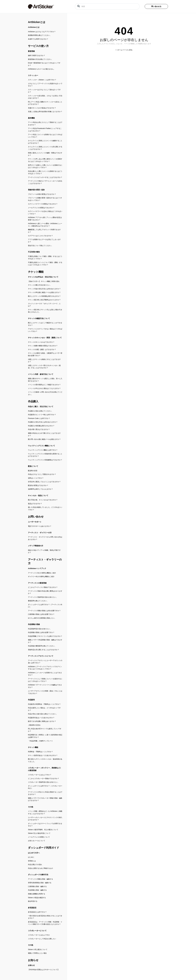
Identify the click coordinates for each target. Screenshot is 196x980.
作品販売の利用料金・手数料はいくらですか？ (44, 704)
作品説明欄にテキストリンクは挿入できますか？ (45, 636)
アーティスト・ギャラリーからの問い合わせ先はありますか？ (45, 538)
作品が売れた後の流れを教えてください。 (43, 714)
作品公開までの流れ (35, 865)
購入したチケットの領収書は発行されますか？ (44, 296)
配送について (33, 466)
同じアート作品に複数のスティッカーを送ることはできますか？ (45, 103)
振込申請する (33, 901)
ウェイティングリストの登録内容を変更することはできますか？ (45, 455)
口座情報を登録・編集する (37, 886)
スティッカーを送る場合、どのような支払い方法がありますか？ (45, 97)
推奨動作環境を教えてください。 (40, 35)
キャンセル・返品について (38, 496)
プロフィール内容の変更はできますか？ (42, 194)
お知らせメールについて (37, 841)
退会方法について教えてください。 (40, 246)
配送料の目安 (33, 471)
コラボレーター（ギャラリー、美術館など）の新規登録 (45, 769)
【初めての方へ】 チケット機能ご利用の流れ (44, 281)
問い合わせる (156, 6)
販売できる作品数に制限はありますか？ (42, 721)
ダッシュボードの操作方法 (38, 875)
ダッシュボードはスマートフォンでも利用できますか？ (45, 825)
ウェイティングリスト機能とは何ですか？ (43, 450)
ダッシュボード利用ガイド (44, 848)
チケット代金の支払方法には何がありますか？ (44, 289)
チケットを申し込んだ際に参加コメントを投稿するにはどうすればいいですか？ (45, 160)
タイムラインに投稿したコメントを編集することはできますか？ (45, 142)
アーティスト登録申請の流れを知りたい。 (43, 597)
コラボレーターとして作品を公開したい (42, 939)
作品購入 (33, 401)
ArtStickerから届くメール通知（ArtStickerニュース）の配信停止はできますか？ (45, 225)
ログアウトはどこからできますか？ (40, 236)
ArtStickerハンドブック (37, 568)
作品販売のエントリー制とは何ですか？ (42, 415)
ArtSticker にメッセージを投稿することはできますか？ (45, 674)
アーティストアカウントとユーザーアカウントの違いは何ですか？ (45, 662)
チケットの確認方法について (39, 318)
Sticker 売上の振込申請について (39, 833)
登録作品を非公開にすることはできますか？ (44, 650)
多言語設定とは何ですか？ (37, 912)
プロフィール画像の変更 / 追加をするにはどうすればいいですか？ (45, 199)
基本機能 (31, 118)
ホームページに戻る (125, 50)
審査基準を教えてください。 (38, 601)
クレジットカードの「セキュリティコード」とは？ (44, 305)
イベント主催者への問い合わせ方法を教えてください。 (45, 393)
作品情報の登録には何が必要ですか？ (41, 632)
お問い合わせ (36, 517)
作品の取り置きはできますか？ (39, 429)
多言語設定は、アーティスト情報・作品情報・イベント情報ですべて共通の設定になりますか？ (45, 923)
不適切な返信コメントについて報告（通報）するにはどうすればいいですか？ (45, 264)
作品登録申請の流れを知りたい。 (40, 629)
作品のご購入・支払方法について (41, 407)
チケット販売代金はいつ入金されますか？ (43, 755)
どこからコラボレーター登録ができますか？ (44, 779)
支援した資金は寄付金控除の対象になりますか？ (45, 112)
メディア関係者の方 (36, 546)
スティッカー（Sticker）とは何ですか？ (42, 80)
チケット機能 (36, 272)
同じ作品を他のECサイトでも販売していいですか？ (45, 730)
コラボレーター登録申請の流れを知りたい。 (44, 782)
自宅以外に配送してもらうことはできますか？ (44, 482)
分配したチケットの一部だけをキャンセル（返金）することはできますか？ (44, 367)
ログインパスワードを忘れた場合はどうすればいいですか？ (45, 213)
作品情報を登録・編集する (37, 890)
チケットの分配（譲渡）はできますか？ (42, 349)
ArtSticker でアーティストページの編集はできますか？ (45, 686)
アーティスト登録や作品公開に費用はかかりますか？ (45, 592)
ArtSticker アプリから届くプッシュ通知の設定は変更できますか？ (45, 219)
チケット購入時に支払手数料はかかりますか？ (44, 300)
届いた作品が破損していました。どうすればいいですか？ (45, 508)
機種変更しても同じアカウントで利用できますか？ (44, 231)
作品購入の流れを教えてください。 (40, 411)
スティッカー (33, 75)
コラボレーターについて (37, 931)
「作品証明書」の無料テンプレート (40, 741)
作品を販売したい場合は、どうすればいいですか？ (44, 709)
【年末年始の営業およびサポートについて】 (44, 970)
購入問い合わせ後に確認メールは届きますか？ (44, 439)
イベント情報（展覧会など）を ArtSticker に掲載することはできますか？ (45, 812)
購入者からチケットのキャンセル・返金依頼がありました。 (45, 760)
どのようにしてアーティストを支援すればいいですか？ (45, 85)
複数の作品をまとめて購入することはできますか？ (44, 434)
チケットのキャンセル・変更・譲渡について (45, 338)
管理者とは (32, 861)
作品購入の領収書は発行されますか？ (41, 426)
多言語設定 (32, 908)
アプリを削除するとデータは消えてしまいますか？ (44, 241)
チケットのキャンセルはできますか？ (41, 342)
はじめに (31, 857)
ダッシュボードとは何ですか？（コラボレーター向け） (45, 787)
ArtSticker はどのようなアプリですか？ (42, 32)
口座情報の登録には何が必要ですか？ (41, 614)
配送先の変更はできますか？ (38, 485)
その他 (31, 807)
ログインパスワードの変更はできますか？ (43, 204)
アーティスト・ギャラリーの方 (40, 533)
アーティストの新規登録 (37, 583)
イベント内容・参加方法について (41, 374)
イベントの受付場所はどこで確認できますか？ (44, 385)
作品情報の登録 (34, 624)
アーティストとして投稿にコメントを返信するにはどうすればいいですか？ (45, 680)
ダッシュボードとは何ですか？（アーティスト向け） (45, 606)
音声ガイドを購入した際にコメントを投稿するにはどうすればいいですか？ (45, 166)
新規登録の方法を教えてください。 (40, 59)
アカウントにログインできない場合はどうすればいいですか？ (45, 330)
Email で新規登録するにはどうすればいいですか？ (44, 64)
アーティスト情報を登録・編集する (40, 879)
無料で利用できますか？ (37, 56)
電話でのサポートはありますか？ (40, 526)
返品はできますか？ (35, 504)
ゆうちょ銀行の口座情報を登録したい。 (42, 618)
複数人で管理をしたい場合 (37, 953)
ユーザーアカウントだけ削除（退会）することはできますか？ (45, 692)
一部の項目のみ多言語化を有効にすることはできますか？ (45, 917)
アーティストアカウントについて (41, 656)
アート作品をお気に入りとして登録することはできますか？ (45, 124)
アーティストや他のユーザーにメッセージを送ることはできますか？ (45, 182)
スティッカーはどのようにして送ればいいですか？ (44, 91)
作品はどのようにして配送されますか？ (42, 474)
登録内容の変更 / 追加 (36, 190)
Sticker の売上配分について (38, 950)
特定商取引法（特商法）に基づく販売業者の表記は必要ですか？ (45, 736)
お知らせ (33, 960)
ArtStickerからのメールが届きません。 (42, 69)
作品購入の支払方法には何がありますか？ (43, 422)
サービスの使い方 (38, 46)
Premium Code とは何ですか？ (39, 418)
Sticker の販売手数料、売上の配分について (43, 830)
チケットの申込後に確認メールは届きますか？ (44, 292)
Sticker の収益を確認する (37, 898)
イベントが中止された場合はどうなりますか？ (44, 388)
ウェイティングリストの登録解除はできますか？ (45, 460)
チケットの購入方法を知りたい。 (40, 285)
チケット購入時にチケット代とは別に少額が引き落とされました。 (45, 311)
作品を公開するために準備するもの (40, 868)
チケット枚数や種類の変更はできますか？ (43, 346)
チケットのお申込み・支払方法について (43, 277)
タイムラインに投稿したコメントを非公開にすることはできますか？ (45, 148)
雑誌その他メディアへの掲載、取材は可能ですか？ (44, 551)
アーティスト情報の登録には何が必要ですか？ (44, 611)
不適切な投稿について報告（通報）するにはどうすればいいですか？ (45, 258)
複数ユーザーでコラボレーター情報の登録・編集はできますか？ (45, 799)
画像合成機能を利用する (37, 894)
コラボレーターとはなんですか (39, 935)
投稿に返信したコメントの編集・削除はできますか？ (45, 154)
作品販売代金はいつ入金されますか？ (41, 718)
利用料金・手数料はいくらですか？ (40, 752)
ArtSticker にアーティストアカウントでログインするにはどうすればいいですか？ (45, 668)
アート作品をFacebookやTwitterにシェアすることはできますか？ (45, 130)
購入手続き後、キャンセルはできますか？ (43, 500)
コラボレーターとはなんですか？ (40, 775)
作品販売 (31, 700)
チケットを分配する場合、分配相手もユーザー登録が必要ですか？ (45, 354)
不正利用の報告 (34, 252)
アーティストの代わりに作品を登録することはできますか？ (45, 793)
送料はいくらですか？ (36, 478)
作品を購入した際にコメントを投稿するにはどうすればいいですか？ (45, 172)
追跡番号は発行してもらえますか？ (40, 489)
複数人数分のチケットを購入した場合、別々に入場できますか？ (45, 380)
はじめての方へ (34, 853)
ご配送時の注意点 (34, 725)
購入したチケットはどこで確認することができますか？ (45, 324)
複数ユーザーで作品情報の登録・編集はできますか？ (45, 641)
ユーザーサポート (35, 522)
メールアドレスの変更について (39, 837)
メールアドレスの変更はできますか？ (41, 208)
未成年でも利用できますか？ (38, 39)
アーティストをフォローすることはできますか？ (45, 177)
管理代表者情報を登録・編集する (40, 883)
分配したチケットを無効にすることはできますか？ (44, 361)
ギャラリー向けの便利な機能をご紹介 (41, 577)
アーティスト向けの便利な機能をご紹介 (42, 573)
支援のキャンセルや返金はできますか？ (42, 108)
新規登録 (31, 51)
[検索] (107, 6)
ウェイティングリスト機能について (41, 446)
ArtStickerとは (37, 22)
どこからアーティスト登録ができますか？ (43, 587)
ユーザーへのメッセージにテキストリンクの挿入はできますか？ (45, 819)
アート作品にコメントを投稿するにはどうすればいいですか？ (45, 136)
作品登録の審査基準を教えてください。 (42, 646)
